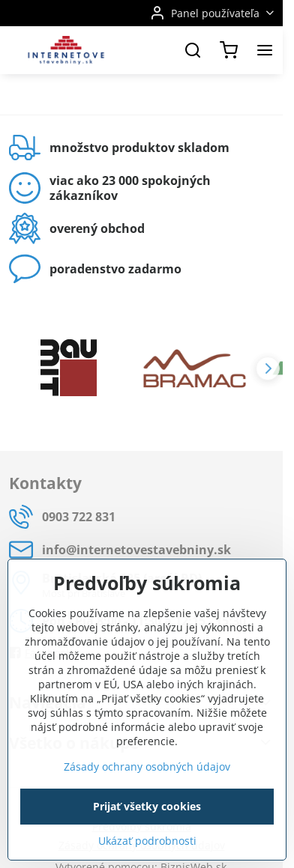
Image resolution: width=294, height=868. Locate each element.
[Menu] (265, 50)
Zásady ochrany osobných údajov (147, 767)
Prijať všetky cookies (147, 806)
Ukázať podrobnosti (147, 841)
